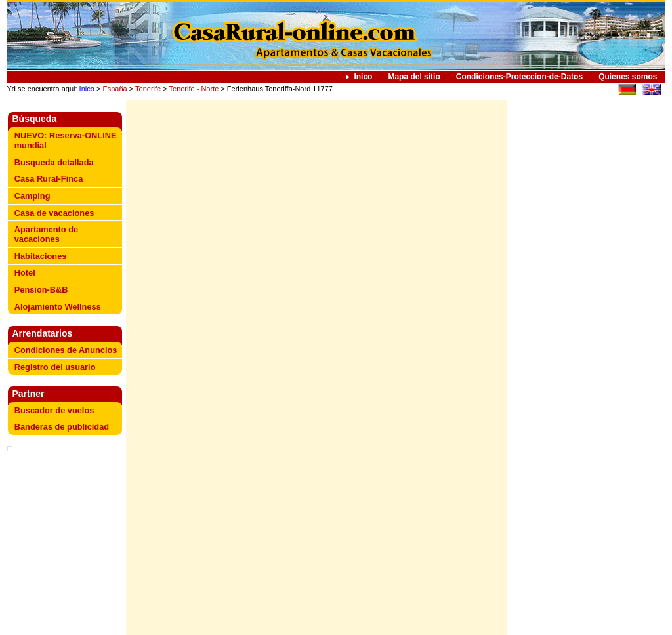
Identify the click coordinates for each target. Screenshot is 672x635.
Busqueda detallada (54, 162)
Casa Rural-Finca (49, 179)
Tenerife (148, 89)
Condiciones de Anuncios (66, 350)
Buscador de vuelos (54, 410)
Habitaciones (41, 256)
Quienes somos (628, 77)
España (115, 89)
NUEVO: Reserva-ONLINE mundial (66, 140)
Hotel (25, 273)
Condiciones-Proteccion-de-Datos (519, 77)
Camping (32, 196)
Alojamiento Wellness (58, 307)
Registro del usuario (55, 367)
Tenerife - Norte (194, 89)
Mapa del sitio (414, 77)
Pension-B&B (41, 290)
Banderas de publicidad (62, 427)
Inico (363, 77)
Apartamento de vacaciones (46, 234)
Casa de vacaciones (54, 213)
